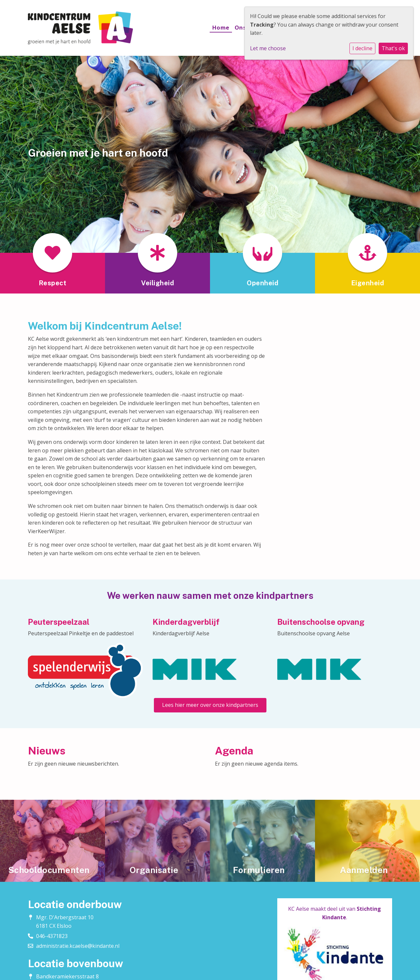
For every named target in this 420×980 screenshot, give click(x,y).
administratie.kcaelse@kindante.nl (78, 946)
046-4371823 (52, 936)
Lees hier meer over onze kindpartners (210, 705)
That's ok (393, 48)
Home (221, 27)
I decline (362, 48)
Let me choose (268, 48)
